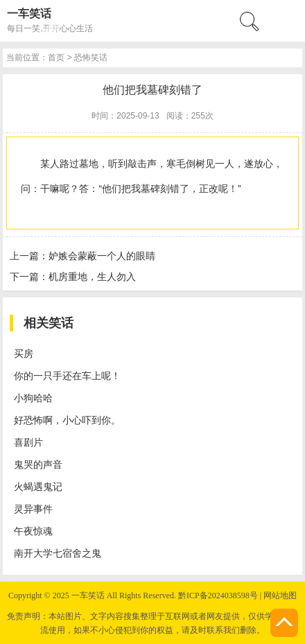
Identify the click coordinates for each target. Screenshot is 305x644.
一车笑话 (29, 14)
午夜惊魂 (33, 531)
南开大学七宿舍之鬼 (58, 553)
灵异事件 (33, 509)
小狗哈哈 (33, 398)
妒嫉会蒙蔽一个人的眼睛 (102, 256)
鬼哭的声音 (38, 464)
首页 (56, 58)
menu (288, 21)
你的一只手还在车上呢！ (67, 376)
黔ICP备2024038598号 (218, 595)
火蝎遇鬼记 (38, 487)
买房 (24, 354)
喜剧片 (28, 442)
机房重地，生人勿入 (92, 277)
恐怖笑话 (91, 58)
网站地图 (280, 595)
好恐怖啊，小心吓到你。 (67, 420)
